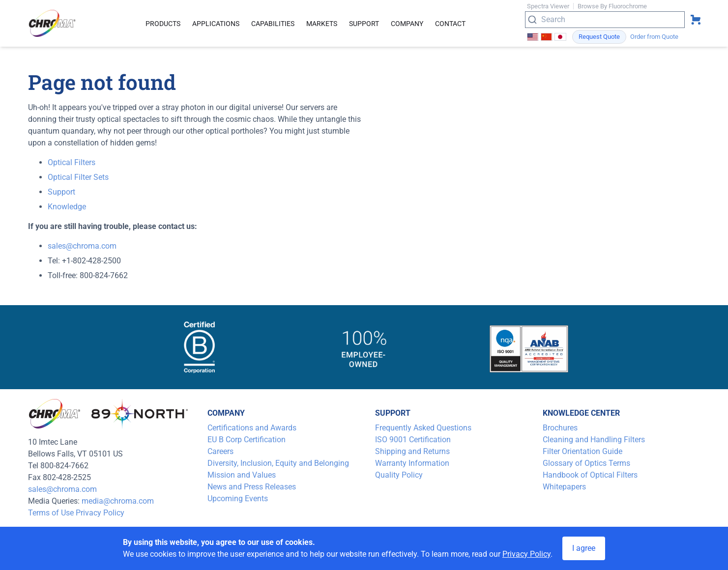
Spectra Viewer (548, 6)
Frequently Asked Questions (423, 428)
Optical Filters (72, 162)
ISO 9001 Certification (413, 440)
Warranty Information (412, 463)
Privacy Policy (100, 513)
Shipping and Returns (412, 451)
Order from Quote (654, 37)
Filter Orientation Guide (582, 451)
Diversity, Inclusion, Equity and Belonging (278, 463)
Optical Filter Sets (78, 177)
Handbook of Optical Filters (590, 475)
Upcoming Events (238, 499)
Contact (450, 24)
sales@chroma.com (82, 246)
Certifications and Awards (252, 428)
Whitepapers (564, 487)
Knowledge (67, 207)
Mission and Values (242, 475)
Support (364, 24)
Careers (220, 451)
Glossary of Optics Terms (586, 463)
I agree (584, 548)
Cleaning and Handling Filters (594, 440)
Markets (322, 24)
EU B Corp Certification (247, 440)
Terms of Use (51, 513)
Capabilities (273, 24)
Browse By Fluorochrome (612, 6)
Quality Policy (399, 475)
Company (407, 24)
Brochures (560, 428)
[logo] (53, 23)
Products (163, 24)
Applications (216, 24)
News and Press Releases (252, 487)
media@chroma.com (118, 501)
